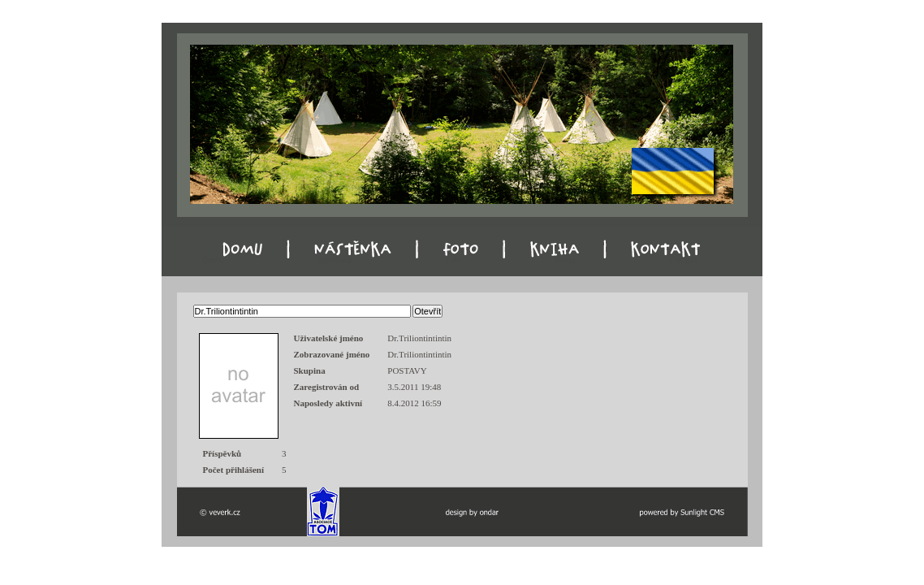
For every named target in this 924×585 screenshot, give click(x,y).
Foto (453, 260)
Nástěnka (335, 260)
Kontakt (683, 260)
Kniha (565, 260)
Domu (213, 260)
